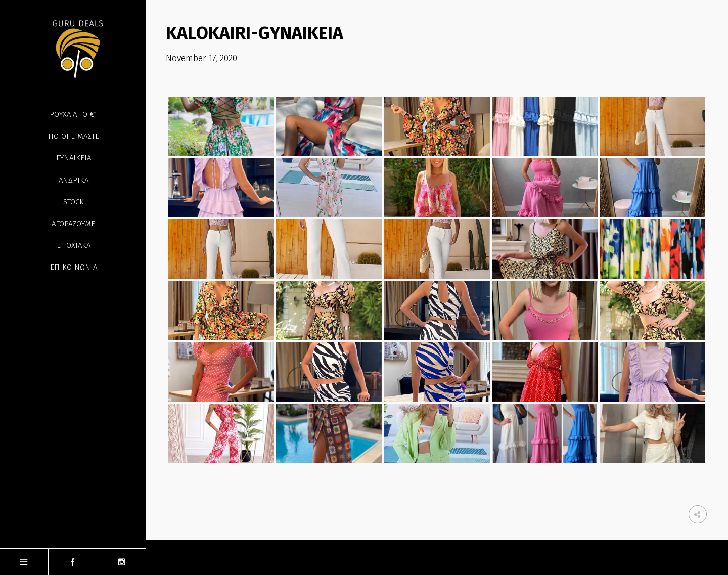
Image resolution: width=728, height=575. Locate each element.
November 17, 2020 (201, 58)
